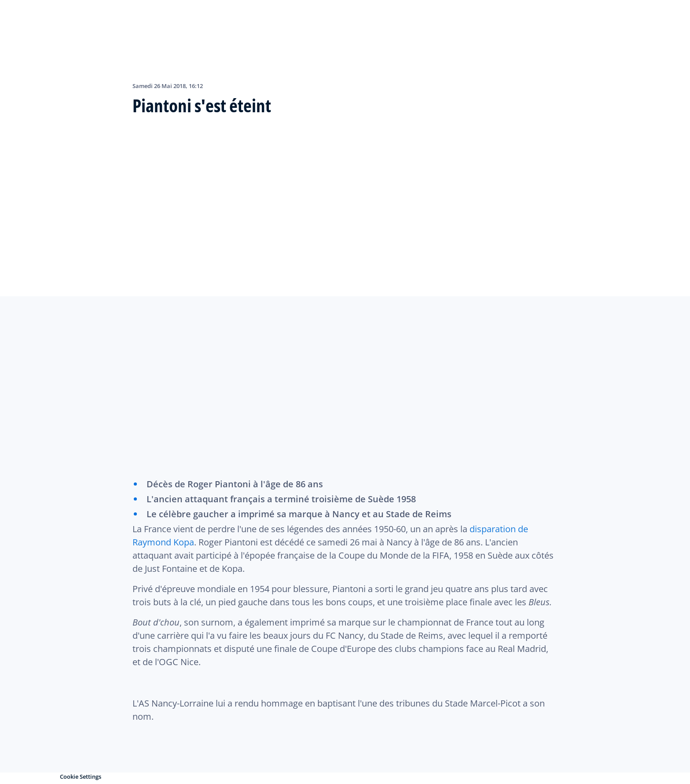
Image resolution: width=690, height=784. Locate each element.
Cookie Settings (81, 777)
